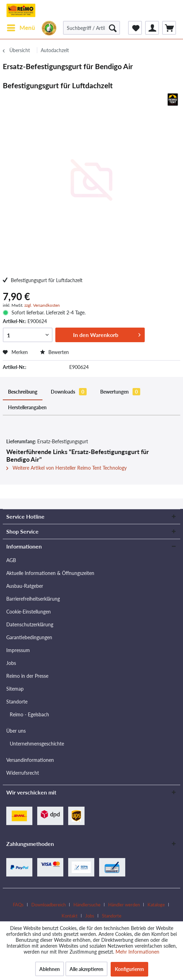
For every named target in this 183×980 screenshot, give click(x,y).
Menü (21, 27)
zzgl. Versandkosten (42, 305)
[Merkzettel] (135, 28)
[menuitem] (21, 28)
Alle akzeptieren (86, 969)
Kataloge (156, 905)
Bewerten (54, 352)
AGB (11, 560)
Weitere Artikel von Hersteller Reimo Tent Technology (66, 468)
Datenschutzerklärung (30, 624)
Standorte (17, 702)
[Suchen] (113, 28)
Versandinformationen (30, 760)
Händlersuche (87, 905)
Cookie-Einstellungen (29, 612)
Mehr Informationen (137, 952)
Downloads (69, 392)
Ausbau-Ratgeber (25, 586)
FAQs (18, 905)
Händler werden (124, 905)
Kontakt (70, 916)
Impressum (18, 650)
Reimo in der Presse (27, 676)
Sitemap (15, 689)
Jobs (11, 663)
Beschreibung (23, 392)
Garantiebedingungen (29, 637)
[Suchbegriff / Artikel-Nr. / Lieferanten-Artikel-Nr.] (91, 28)
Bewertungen (120, 392)
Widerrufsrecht (23, 773)
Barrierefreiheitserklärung (33, 599)
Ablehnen (50, 969)
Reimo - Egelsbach (29, 714)
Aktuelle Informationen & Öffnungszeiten (50, 573)
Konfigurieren (129, 969)
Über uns (16, 731)
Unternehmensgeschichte (37, 744)
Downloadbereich (49, 905)
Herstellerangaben (27, 407)
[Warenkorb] (169, 28)
